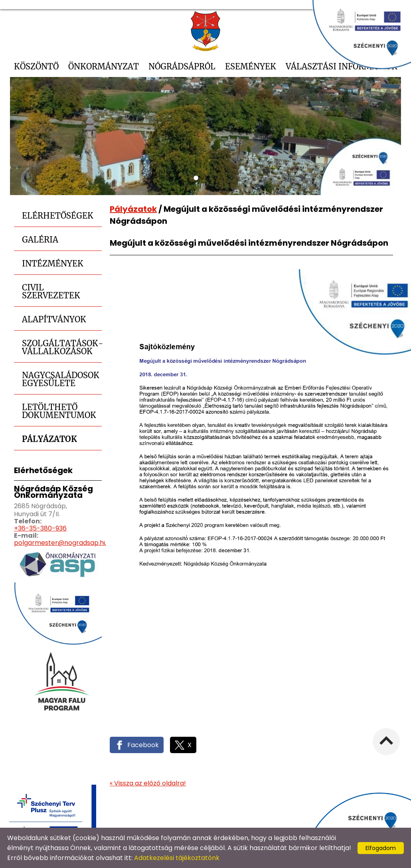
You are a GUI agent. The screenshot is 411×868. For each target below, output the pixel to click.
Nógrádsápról (182, 66)
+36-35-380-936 (40, 528)
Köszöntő (36, 66)
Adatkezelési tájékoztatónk (177, 858)
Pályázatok (49, 439)
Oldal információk (293, 819)
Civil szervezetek (51, 291)
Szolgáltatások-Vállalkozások (62, 347)
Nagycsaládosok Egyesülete (61, 379)
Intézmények (53, 263)
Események (251, 66)
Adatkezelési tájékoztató (219, 819)
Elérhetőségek (58, 216)
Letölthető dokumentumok (59, 411)
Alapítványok (54, 319)
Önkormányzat (104, 66)
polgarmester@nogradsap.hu (61, 543)
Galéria (40, 240)
